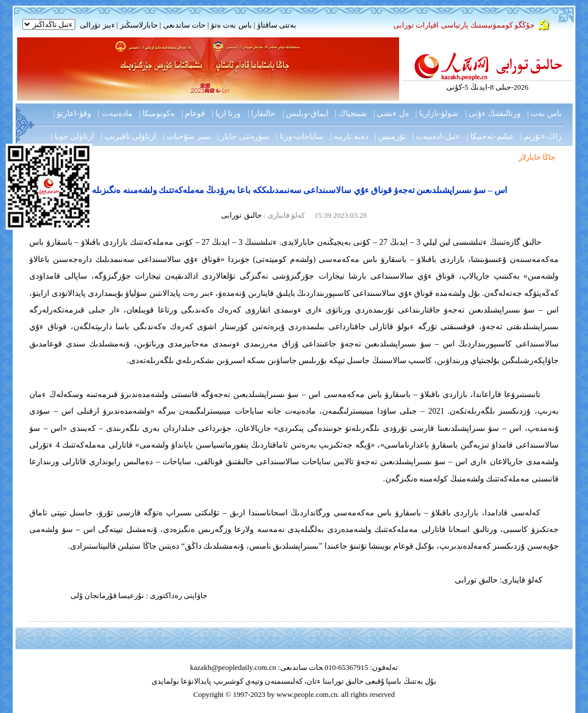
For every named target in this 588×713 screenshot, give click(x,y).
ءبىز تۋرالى (97, 25)
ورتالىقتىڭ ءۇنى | (493, 113)
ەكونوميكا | (157, 113)
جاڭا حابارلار (537, 157)
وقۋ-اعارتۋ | (72, 113)
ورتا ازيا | (227, 113)
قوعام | (193, 113)
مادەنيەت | (115, 113)
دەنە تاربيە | (349, 136)
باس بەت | (544, 113)
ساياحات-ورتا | (300, 136)
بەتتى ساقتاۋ (276, 25)
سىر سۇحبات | (187, 136)
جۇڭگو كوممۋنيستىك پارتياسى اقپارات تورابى (464, 25)
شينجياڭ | (351, 113)
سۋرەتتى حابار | (243, 136)
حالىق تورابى (241, 215)
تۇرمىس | (390, 136)
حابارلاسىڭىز (139, 25)
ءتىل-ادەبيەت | (436, 136)
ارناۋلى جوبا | (72, 136)
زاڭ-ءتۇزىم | (541, 136)
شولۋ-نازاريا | (437, 113)
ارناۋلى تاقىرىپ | (129, 136)
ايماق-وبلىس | (305, 113)
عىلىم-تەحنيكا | (490, 136)
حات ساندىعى (184, 25)
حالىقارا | (262, 113)
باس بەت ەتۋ (231, 25)
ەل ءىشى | (391, 113)
